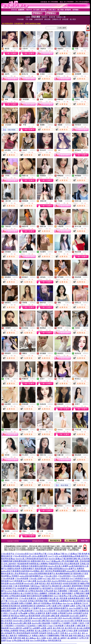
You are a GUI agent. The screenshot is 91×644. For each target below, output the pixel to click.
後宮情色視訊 (57, 583)
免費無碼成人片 (25, 636)
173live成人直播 (35, 579)
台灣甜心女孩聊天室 (37, 613)
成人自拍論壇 (7, 633)
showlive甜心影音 (40, 618)
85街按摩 (34, 633)
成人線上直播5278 (42, 631)
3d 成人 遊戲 (52, 638)
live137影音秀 (49, 611)
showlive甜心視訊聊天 (72, 618)
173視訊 (4, 613)
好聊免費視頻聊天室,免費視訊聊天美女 (29, 561)
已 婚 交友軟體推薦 (21, 586)
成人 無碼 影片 (11, 636)
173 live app (13, 601)
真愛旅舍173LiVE (81, 603)
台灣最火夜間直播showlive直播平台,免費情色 (65, 569)
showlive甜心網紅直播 (22, 623)
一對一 (34, 125)
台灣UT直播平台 (24, 608)
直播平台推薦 (51, 613)
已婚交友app (35, 586)
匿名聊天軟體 (34, 616)
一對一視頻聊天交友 (10, 598)
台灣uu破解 (23, 613)
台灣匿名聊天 (79, 593)
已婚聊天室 (6, 616)
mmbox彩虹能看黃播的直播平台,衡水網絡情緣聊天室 (51, 574)
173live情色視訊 (64, 576)
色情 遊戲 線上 (79, 636)
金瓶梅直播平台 (35, 588)
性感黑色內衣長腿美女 (11, 593)
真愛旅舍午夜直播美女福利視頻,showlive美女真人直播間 (45, 566)
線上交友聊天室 (27, 593)
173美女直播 (69, 626)
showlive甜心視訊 (55, 618)
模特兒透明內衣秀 (34, 596)
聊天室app (15, 616)
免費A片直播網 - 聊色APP (30, 603)
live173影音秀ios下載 (38, 554)
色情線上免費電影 (11, 631)
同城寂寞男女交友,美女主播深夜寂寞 (64, 564)
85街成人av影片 (53, 633)
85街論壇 (42, 633)
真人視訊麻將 (13, 603)
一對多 (34, 99)
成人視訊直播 (62, 598)
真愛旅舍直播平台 (61, 608)
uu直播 (43, 628)
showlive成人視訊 (44, 581)
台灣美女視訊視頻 (36, 591)
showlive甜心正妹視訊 (22, 621)
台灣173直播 (51, 606)
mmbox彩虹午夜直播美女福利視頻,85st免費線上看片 (23, 571)
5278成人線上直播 (58, 631)
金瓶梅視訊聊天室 (28, 606)
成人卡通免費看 (60, 591)
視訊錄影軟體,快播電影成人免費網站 (33, 564)
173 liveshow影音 (22, 554)
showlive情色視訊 (59, 581)
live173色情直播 (16, 581)
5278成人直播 (72, 631)
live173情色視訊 (63, 579)
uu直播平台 (27, 628)
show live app (68, 603)
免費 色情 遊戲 (19, 638)
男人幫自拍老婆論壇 (21, 633)
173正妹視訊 (30, 626)
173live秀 (15, 611)
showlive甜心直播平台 (78, 616)
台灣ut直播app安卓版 (21, 641)
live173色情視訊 (76, 579)
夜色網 (84, 554)
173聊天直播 (73, 591)
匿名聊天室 (57, 586)
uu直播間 (36, 628)
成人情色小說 (70, 628)
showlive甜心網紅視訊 (41, 621)
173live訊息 (23, 601)
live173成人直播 (30, 581)
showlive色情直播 (16, 583)
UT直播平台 (36, 608)
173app (50, 626)
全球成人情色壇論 (35, 601)
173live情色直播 (8, 579)
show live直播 (47, 608)
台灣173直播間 (63, 606)
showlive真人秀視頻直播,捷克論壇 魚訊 (32, 559)
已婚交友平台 (46, 586)
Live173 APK (53, 556)
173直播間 (66, 623)
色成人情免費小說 (20, 591)
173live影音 (13, 613)
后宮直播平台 (60, 588)
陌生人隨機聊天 (41, 593)
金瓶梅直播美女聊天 (76, 598)
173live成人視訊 (50, 576)
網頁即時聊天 (77, 586)
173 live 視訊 (38, 611)
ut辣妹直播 (64, 616)
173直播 (74, 623)
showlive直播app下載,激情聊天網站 (63, 559)
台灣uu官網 (48, 591)
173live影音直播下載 (64, 611)
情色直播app (57, 603)
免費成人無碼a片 (39, 636)
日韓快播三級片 (55, 593)
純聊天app (24, 616)
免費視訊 (15, 49)
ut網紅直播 (55, 616)
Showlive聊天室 (16, 628)
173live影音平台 (8, 554)
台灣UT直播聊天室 (81, 611)
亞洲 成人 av (65, 633)
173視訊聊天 (9, 626)
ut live (10, 591)
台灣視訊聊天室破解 (18, 596)
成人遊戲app (31, 638)
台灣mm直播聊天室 (80, 596)
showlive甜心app (57, 621)
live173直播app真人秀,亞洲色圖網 (60, 561)
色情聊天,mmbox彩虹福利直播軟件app (27, 576)
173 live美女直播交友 (27, 598)
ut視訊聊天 (67, 586)
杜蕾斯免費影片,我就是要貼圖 (34, 569)
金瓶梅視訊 (41, 606)
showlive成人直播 (31, 583)
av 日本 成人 (76, 633)
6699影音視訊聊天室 (71, 583)
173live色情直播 (21, 579)
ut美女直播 (45, 616)
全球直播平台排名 (81, 613)
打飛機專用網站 (53, 636)
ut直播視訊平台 (66, 601)
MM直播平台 (23, 588)
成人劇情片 (62, 638)
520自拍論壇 (83, 631)
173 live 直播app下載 (56, 554)
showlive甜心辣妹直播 (41, 623)
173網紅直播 (80, 626)
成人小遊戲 (41, 638)
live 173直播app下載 (73, 554)
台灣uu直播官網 (26, 611)
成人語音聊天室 (79, 601)
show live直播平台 (76, 608)
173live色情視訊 (78, 576)
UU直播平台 (71, 588)
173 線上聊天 (84, 591)
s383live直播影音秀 (39, 556)
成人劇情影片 (73, 638)
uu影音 (49, 628)
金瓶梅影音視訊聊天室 (25, 541)
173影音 (81, 623)
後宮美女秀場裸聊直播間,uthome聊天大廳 (62, 571)
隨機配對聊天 (48, 596)
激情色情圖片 (67, 593)
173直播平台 (56, 623)
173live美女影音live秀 (22, 556)
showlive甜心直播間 (9, 618)
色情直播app (46, 603)
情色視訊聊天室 (55, 641)
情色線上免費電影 (27, 631)
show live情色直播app (39, 641)
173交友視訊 (20, 626)
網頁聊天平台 (11, 588)
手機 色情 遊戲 (66, 636)
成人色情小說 (58, 628)
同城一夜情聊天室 (51, 601)
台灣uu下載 (81, 606)
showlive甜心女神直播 (73, 621)
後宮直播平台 (48, 588)
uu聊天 (73, 606)
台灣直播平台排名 (65, 613)
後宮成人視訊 (45, 583)
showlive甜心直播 (25, 618)
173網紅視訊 (41, 626)
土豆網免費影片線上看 (46, 598)
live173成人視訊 (49, 579)
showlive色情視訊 (74, 581)
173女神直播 (58, 626)
